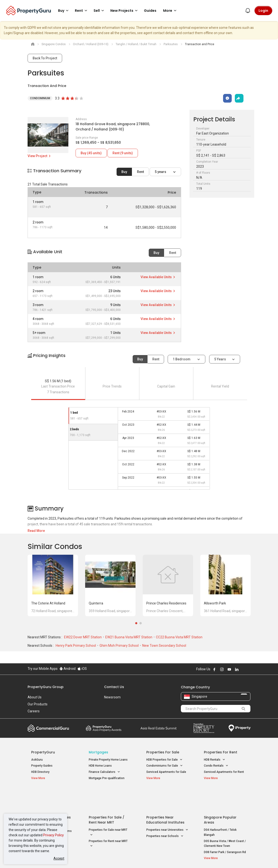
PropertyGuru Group (46, 687)
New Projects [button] (125, 11)
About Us (35, 697)
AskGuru (37, 760)
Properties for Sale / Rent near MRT (106, 796)
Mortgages (98, 752)
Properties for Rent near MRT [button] (108, 820)
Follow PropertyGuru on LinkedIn (237, 669)
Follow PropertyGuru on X (243, 669)
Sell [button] (100, 11)
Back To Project (45, 58)
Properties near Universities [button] (167, 806)
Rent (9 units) (123, 153)
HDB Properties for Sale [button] (164, 760)
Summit (159, 728)
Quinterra (96, 603)
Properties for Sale (163, 752)
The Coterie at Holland (48, 603)
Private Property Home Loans (108, 760)
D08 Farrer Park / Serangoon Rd (225, 828)
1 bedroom (182, 359)
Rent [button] (82, 11)
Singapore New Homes (51, 794)
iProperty (240, 728)
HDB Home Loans (100, 766)
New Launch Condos (45, 801)
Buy (124, 172)
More (171, 11)
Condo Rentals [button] (216, 766)
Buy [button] (64, 11)
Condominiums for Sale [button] (165, 766)
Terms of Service (79, 857)
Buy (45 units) (91, 153)
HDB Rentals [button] (215, 760)
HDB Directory (40, 772)
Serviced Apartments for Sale (166, 772)
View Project (39, 156)
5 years (161, 172)
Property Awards (104, 728)
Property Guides (42, 766)
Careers (34, 711)
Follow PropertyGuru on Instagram (222, 669)
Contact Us (114, 687)
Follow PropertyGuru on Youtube (229, 669)
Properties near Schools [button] (165, 813)
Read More (36, 531)
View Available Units (158, 277)
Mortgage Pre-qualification (107, 778)
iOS (82, 669)
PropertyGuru (43, 752)
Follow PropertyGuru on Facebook (214, 669)
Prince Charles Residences (166, 603)
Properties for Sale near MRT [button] (108, 809)
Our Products (38, 704)
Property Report (204, 728)
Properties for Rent (221, 752)
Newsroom (112, 697)
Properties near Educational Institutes (165, 796)
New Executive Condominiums (51, 807)
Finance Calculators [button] (104, 772)
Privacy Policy (53, 835)
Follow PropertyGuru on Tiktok (249, 669)
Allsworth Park (215, 603)
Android (68, 669)
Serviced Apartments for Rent (224, 772)
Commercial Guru (48, 728)
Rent (140, 172)
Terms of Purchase (139, 857)
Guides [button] (150, 11)
